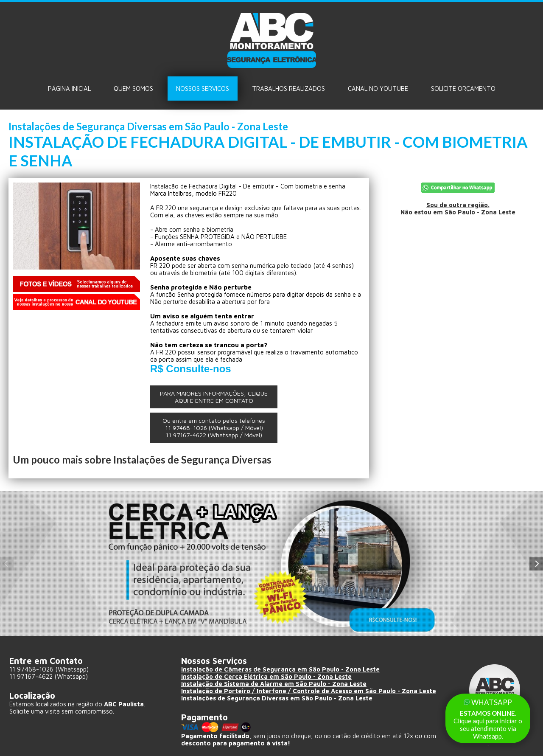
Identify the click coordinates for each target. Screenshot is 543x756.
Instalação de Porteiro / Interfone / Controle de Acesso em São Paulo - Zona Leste (312, 691)
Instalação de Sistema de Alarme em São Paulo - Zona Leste (276, 684)
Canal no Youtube (378, 89)
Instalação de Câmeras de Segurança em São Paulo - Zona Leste (282, 669)
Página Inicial (69, 89)
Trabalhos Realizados (288, 89)
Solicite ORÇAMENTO (463, 89)
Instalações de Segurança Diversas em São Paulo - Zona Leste (279, 698)
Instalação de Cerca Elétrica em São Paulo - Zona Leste (268, 676)
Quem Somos (133, 89)
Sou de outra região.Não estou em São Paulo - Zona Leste (458, 208)
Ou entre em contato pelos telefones (214, 428)
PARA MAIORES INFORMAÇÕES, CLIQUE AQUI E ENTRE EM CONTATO (214, 397)
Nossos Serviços (203, 89)
